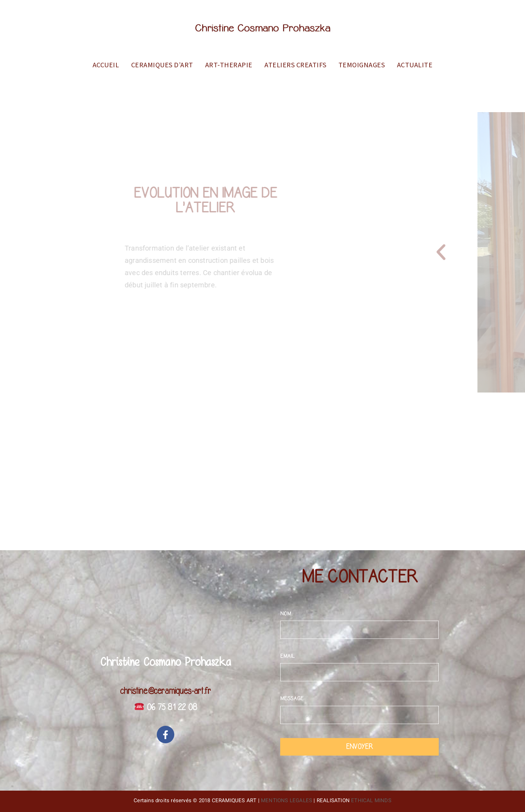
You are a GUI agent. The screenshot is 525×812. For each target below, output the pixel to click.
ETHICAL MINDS (371, 800)
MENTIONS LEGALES (287, 800)
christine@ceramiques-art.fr (166, 691)
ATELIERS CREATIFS (295, 65)
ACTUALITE (415, 65)
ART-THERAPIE (229, 65)
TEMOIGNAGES (362, 65)
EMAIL (288, 656)
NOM (286, 614)
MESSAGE (292, 698)
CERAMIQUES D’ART (162, 65)
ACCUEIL (106, 65)
